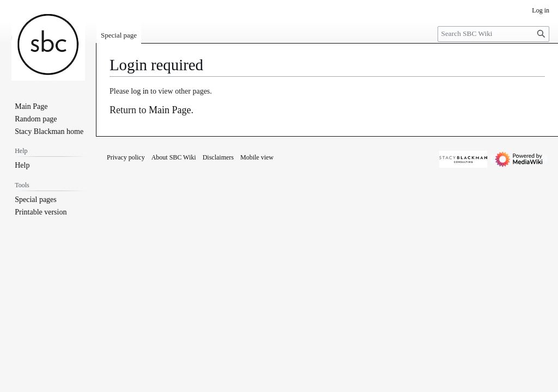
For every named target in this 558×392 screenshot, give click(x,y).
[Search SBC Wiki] (493, 34)
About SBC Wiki (174, 157)
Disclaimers (218, 157)
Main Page (170, 110)
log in (139, 91)
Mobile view (257, 157)
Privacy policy (126, 157)
